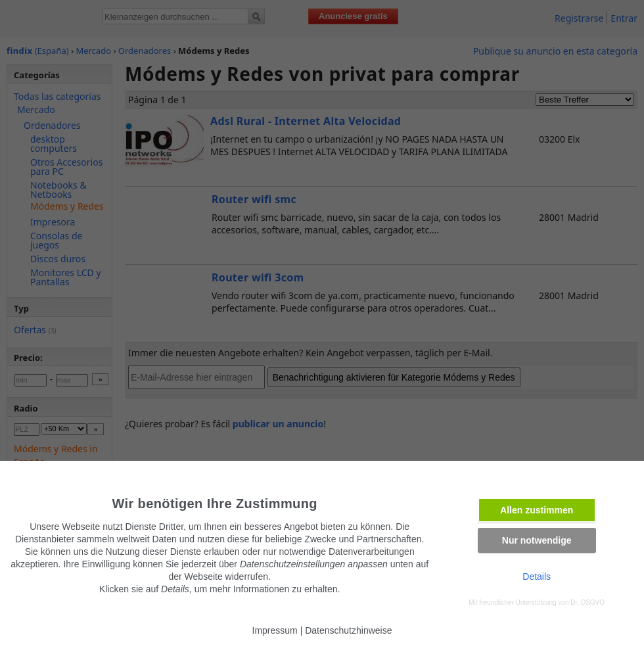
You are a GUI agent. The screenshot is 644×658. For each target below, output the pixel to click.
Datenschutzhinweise (348, 630)
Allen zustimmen (537, 510)
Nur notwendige (537, 540)
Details (537, 576)
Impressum (275, 630)
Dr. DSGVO (587, 602)
